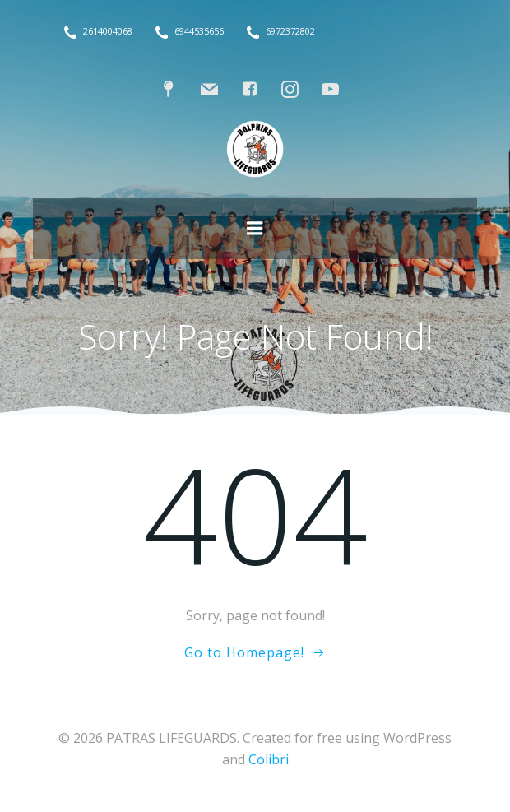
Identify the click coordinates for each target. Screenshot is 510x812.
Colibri (269, 759)
